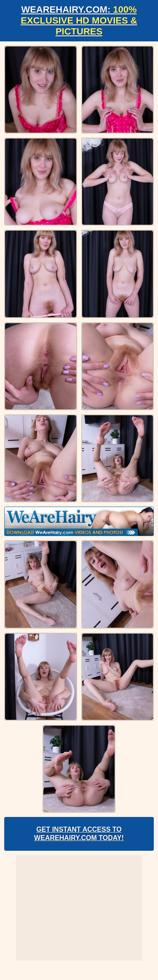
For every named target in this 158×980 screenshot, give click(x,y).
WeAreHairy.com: (79, 20)
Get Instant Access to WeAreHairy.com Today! (79, 834)
